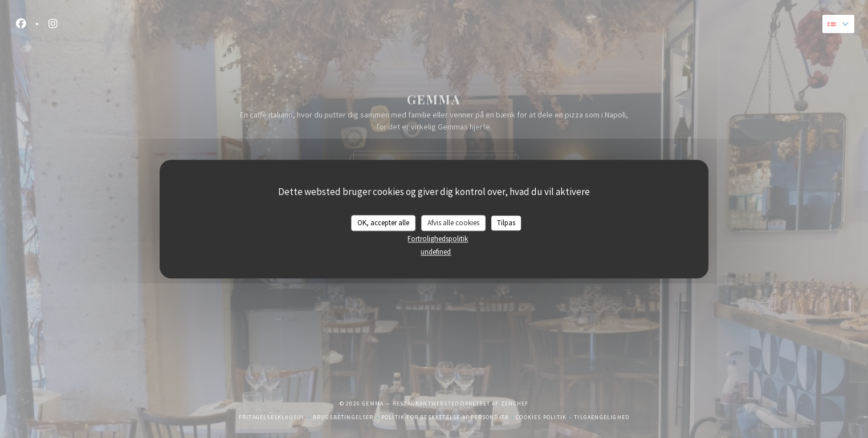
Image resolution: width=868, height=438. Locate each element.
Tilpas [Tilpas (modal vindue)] (506, 223)
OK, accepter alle (383, 223)
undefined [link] (436, 252)
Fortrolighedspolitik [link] (438, 239)
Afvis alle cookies (453, 223)
